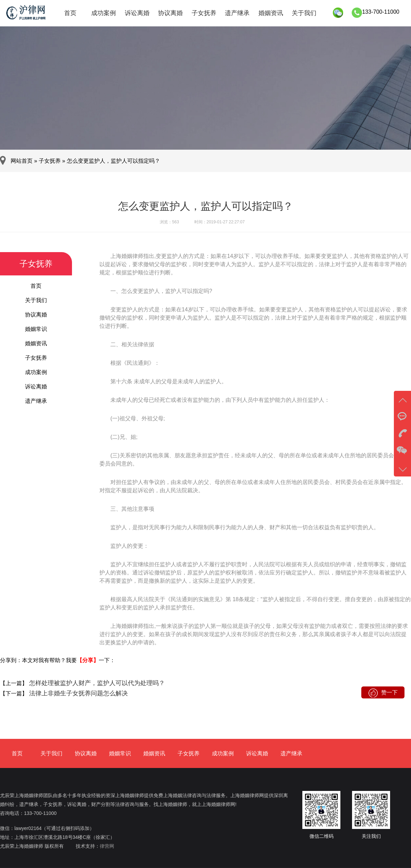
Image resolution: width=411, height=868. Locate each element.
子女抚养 (204, 13)
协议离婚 (170, 13)
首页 (70, 13)
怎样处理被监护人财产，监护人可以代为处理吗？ (96, 683)
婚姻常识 (36, 329)
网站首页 (22, 161)
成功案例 (104, 13)
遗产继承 (237, 13)
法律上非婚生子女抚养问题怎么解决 (78, 693)
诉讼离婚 (137, 13)
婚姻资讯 (271, 13)
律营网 (107, 846)
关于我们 (304, 13)
